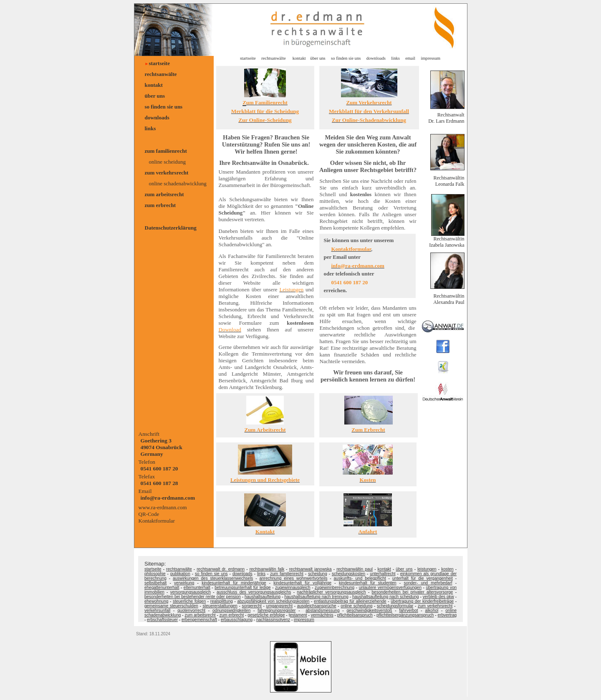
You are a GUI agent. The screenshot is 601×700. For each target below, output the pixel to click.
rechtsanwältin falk (267, 569)
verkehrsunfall (157, 610)
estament (298, 615)
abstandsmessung (322, 610)
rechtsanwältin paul (355, 569)
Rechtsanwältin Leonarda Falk (449, 181)
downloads (157, 118)
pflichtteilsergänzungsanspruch (405, 615)
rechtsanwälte (161, 74)
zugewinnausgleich (293, 588)
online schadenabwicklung (178, 183)
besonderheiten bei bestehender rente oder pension (193, 597)
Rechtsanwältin (449, 239)
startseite (159, 63)
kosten (447, 569)
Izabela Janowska (447, 245)
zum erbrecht (160, 205)
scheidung (318, 574)
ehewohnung (156, 601)
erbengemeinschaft (199, 620)
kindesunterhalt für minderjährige (234, 583)
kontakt (154, 85)
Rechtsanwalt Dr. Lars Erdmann (446, 118)
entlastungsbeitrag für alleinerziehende (350, 601)
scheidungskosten (348, 574)
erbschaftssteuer (162, 620)
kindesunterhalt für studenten (368, 583)
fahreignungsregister (277, 610)
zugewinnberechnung (335, 588)
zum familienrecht (166, 151)
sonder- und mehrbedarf (428, 583)
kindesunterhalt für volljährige (302, 583)
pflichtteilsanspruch (355, 615)
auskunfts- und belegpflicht (360, 578)
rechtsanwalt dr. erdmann (221, 569)
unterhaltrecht (383, 574)
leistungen (427, 569)
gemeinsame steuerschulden (171, 606)
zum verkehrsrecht (167, 173)
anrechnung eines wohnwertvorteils (293, 578)
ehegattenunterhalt (162, 588)
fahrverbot (408, 610)
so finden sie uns (164, 107)
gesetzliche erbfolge (266, 615)
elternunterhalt (197, 588)
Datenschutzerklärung (171, 228)
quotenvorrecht (191, 610)
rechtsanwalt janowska (311, 569)
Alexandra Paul (449, 302)
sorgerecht (252, 606)
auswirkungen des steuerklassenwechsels (213, 578)
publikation (180, 574)
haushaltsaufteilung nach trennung (316, 597)
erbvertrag (447, 615)
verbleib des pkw (438, 597)
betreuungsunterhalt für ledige (242, 588)
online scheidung (167, 162)
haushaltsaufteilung (263, 597)
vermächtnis (322, 615)
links (150, 128)
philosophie (155, 574)
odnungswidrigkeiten (231, 610)
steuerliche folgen (189, 601)
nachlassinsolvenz (273, 620)
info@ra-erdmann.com (168, 498)
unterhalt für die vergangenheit (423, 578)
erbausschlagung (237, 620)
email (410, 58)
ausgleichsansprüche (317, 606)
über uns (155, 96)
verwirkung (184, 583)
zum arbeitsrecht (164, 194)
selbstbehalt (155, 583)
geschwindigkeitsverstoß (370, 610)
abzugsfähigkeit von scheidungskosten (273, 601)
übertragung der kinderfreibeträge (422, 601)
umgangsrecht (279, 606)
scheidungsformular (395, 606)
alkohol (432, 610)
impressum (430, 58)
